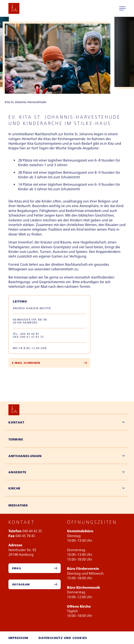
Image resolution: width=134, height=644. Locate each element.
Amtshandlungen (25, 456)
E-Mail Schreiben (26, 363)
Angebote (17, 472)
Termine (16, 439)
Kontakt (16, 422)
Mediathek (18, 505)
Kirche (14, 488)
